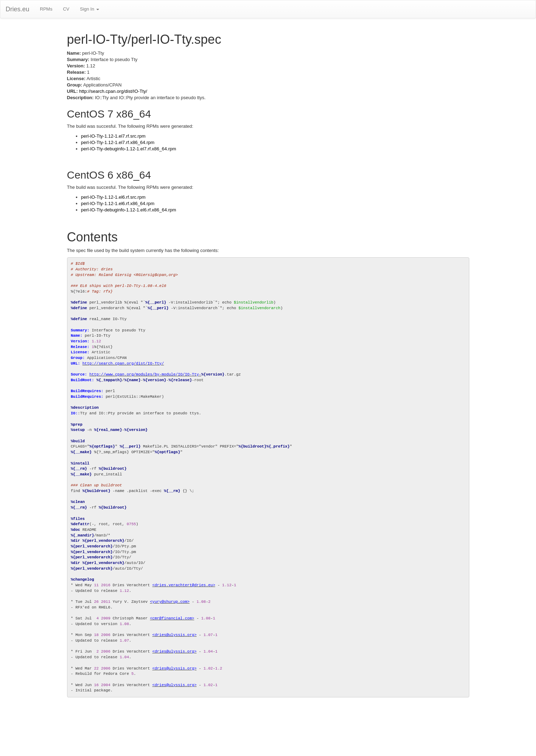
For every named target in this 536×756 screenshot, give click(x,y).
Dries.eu (17, 9)
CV (66, 9)
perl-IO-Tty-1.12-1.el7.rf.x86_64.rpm (118, 142)
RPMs (46, 9)
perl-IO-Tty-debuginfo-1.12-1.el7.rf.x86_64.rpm (129, 149)
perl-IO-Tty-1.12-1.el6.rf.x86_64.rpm (118, 203)
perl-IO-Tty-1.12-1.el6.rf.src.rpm (113, 197)
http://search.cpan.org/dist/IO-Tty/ (113, 91)
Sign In (89, 9)
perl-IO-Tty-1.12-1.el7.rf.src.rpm (113, 136)
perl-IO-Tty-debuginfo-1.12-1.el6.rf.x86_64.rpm (129, 210)
